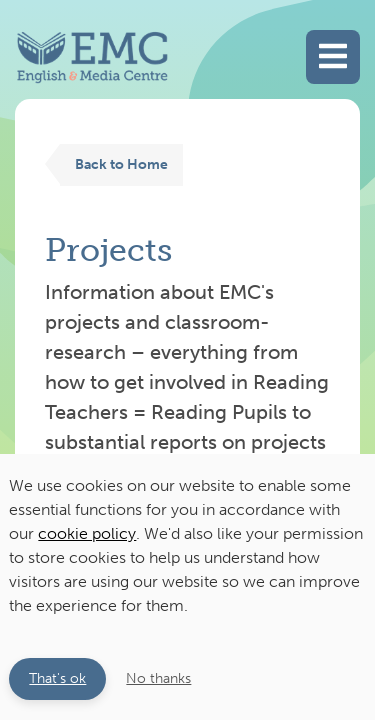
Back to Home (121, 164)
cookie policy (87, 533)
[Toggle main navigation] (333, 57)
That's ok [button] (57, 678)
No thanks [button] (158, 678)
